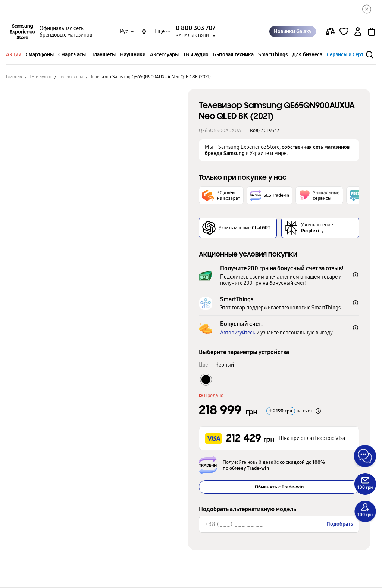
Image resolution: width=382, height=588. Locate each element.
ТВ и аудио (196, 55)
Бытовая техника (233, 55)
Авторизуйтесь (238, 333)
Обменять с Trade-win (279, 487)
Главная (14, 77)
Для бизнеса (307, 55)
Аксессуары (164, 55)
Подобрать (340, 524)
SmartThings (273, 55)
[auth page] (358, 32)
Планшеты (103, 55)
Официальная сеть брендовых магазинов (66, 32)
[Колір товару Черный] (206, 380)
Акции (14, 55)
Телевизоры (71, 77)
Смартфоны (40, 55)
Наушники (133, 55)
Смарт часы (72, 55)
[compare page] (330, 32)
